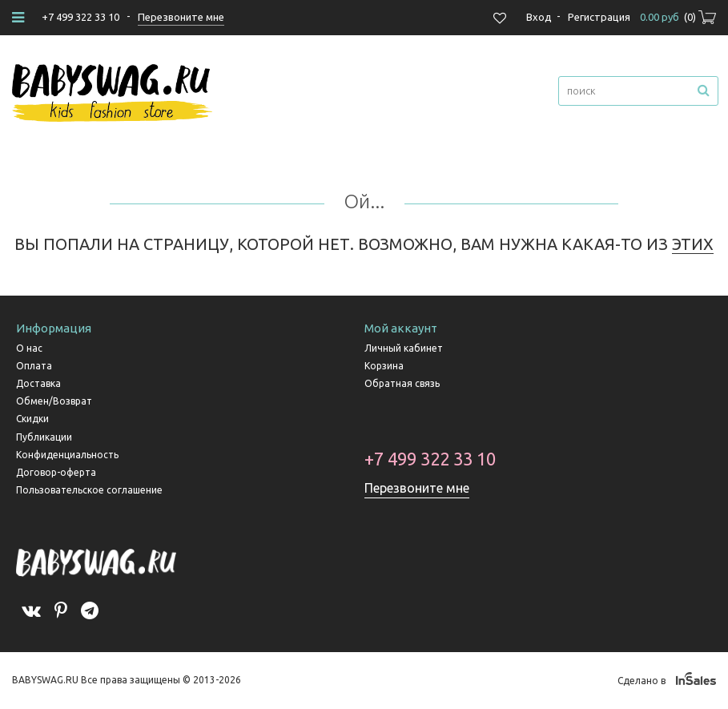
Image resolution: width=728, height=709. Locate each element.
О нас (29, 348)
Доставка (38, 383)
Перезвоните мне (417, 488)
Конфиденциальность (67, 455)
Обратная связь (402, 383)
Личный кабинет (404, 348)
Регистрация (599, 17)
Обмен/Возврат (54, 401)
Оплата (34, 366)
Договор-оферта (56, 472)
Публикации (44, 437)
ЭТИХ (693, 244)
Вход (539, 17)
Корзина (384, 366)
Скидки (32, 419)
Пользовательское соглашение (89, 490)
